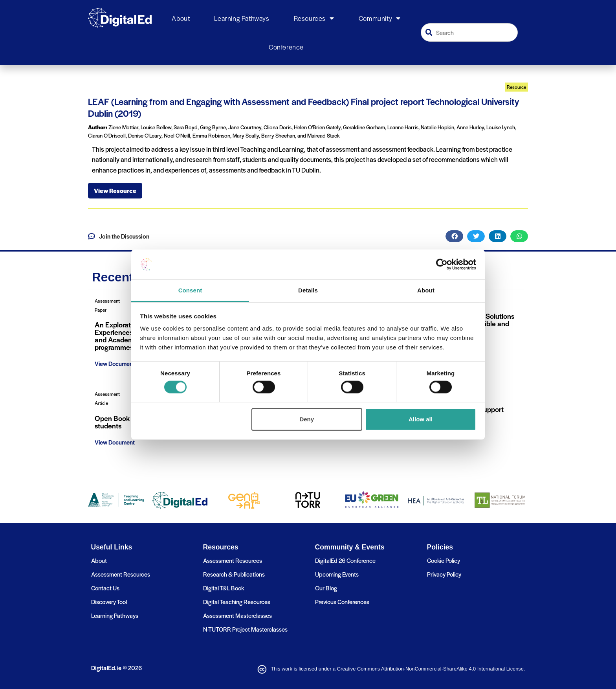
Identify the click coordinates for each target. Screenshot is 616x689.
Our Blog (326, 588)
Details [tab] (308, 290)
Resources (314, 18)
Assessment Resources (121, 574)
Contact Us (105, 588)
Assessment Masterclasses (237, 615)
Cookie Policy (444, 560)
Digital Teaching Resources (237, 602)
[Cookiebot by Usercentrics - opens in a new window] (442, 265)
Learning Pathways (242, 18)
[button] (454, 236)
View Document (115, 363)
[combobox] (469, 32)
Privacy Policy (444, 574)
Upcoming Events (337, 574)
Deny (307, 419)
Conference (286, 47)
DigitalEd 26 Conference (345, 560)
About (181, 18)
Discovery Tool (109, 602)
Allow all (421, 419)
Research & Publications (234, 574)
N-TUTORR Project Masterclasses (245, 629)
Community (380, 18)
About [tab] (426, 290)
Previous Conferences (342, 602)
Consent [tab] (190, 290)
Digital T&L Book (224, 588)
